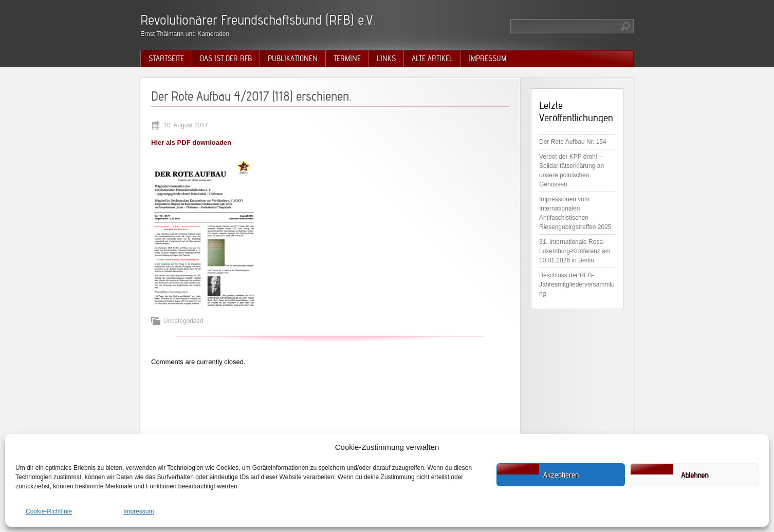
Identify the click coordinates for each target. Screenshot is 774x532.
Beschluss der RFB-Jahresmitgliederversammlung (577, 284)
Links (386, 59)
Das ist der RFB (226, 59)
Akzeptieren (561, 475)
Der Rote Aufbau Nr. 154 (573, 142)
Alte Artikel (432, 59)
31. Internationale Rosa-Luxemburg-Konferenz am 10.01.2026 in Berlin (575, 251)
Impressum (139, 511)
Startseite (166, 59)
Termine (347, 59)
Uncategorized (183, 321)
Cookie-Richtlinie (49, 511)
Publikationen (293, 59)
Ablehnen (695, 475)
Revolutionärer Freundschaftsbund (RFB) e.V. (258, 20)
